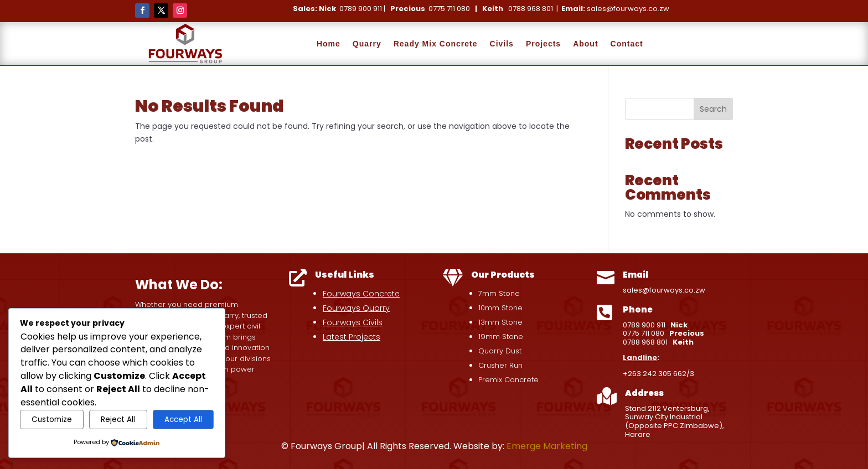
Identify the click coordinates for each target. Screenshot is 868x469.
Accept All (183, 420)
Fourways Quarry (356, 308)
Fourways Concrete (361, 294)
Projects (543, 44)
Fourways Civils (353, 322)
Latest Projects (352, 337)
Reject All (118, 420)
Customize (52, 420)
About (585, 44)
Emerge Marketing (547, 446)
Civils (502, 44)
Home (329, 44)
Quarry (367, 44)
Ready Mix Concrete (436, 44)
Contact (627, 44)
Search (713, 109)
